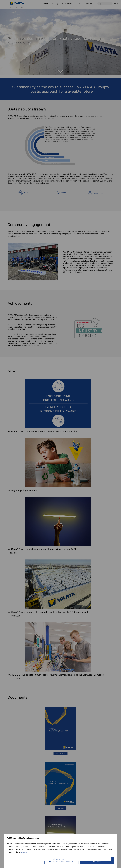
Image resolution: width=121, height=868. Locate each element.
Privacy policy (26, 852)
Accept (99, 861)
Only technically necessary (63, 861)
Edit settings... (26, 861)
